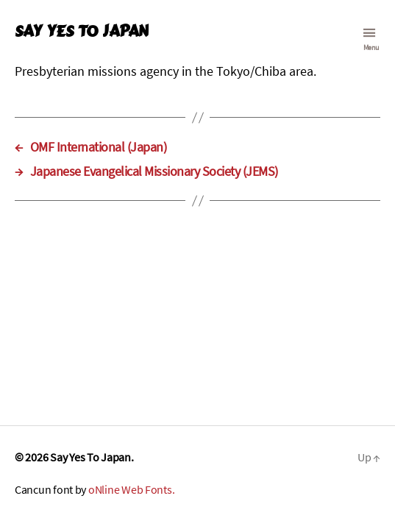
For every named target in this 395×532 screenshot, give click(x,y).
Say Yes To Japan (81, 31)
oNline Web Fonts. (131, 489)
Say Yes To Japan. (92, 457)
